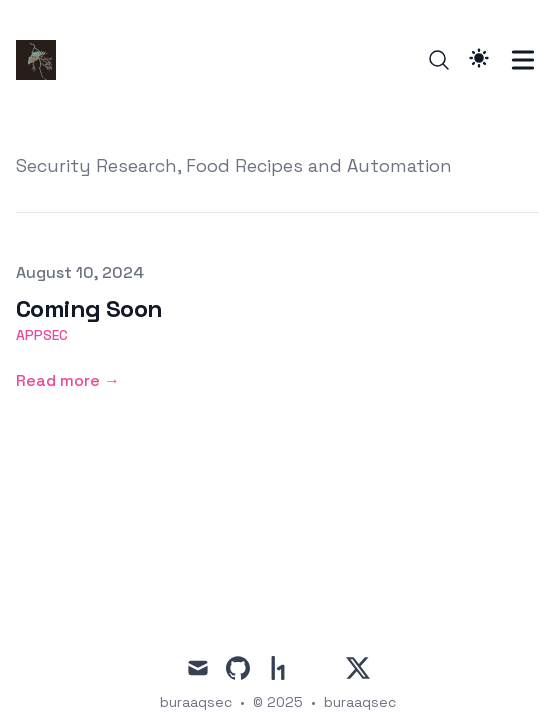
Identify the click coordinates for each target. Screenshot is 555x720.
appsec (42, 335)
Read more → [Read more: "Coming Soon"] (68, 380)
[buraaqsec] (42, 60)
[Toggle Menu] (523, 60)
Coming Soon (89, 308)
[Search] (439, 60)
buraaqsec (360, 702)
